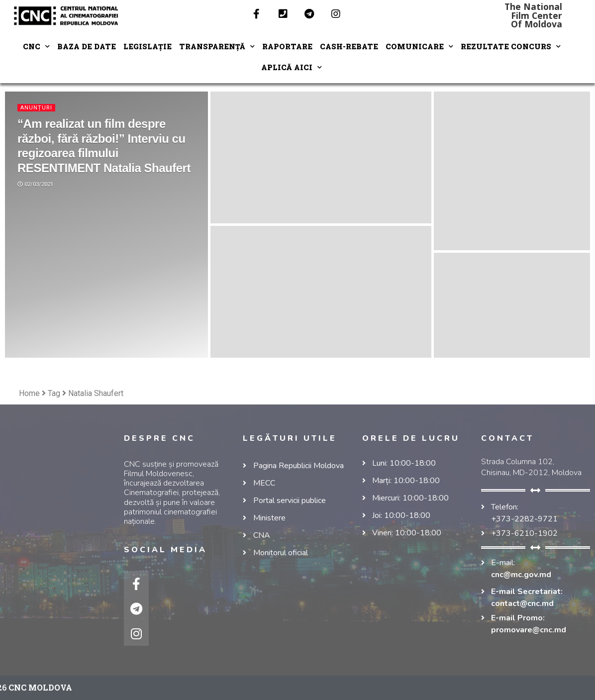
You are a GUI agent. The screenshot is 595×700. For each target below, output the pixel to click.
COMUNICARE (419, 47)
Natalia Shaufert (96, 393)
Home (29, 393)
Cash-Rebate (349, 47)
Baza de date (87, 47)
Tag (54, 393)
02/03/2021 (35, 184)
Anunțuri (36, 108)
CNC (36, 47)
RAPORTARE (287, 47)
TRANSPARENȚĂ (217, 47)
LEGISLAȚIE (148, 47)
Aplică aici (292, 67)
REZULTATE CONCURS (511, 47)
